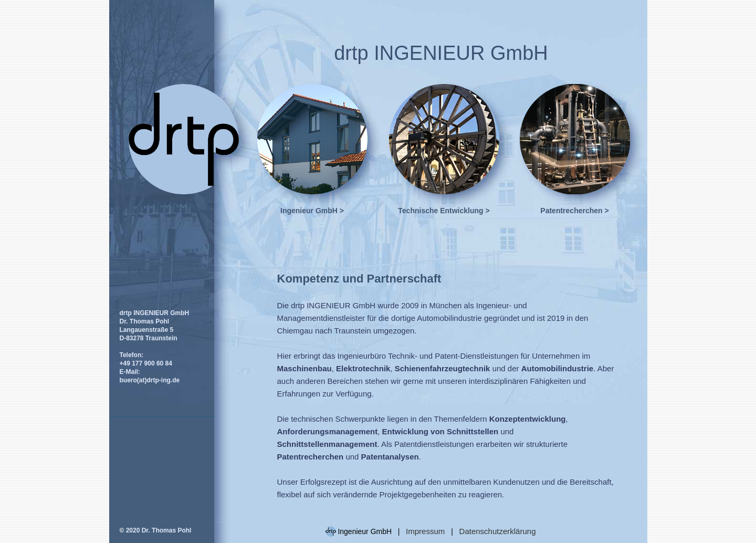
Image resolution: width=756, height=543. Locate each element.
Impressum (426, 531)
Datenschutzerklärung (498, 531)
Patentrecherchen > (574, 211)
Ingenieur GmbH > (312, 211)
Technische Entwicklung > (444, 211)
